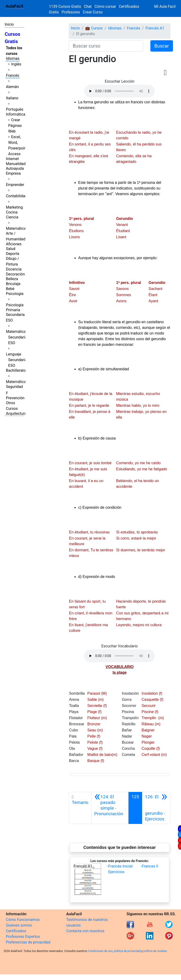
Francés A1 (155, 28)
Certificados (16, 931)
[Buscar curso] (106, 46)
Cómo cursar (105, 6)
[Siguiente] (156, 808)
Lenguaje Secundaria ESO (16, 360)
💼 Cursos (94, 28)
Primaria (13, 310)
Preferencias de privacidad (28, 942)
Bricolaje (13, 284)
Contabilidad (16, 196)
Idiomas (13, 58)
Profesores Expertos (23, 937)
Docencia (14, 269)
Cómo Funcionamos (23, 920)
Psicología (15, 294)
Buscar (162, 46)
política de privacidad (127, 951)
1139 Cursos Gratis (66, 6)
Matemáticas (17, 228)
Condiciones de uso (100, 951)
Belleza (12, 279)
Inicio (9, 24)
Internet (12, 159)
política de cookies (155, 951)
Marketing (14, 207)
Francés (12, 75)
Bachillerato (16, 370)
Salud (11, 249)
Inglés (16, 64)
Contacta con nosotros (85, 931)
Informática (16, 114)
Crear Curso (93, 12)
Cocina (12, 212)
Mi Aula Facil (165, 6)
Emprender (15, 185)
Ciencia (12, 217)
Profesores (71, 12)
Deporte (13, 254)
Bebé (10, 289)
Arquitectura (16, 413)
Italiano (12, 98)
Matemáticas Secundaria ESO (17, 337)
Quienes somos (19, 925)
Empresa (13, 173)
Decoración (15, 274)
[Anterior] (110, 808)
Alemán (12, 87)
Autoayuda (15, 168)
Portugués (15, 109)
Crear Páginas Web (15, 126)
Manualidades (18, 164)
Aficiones (14, 244)
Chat (88, 6)
